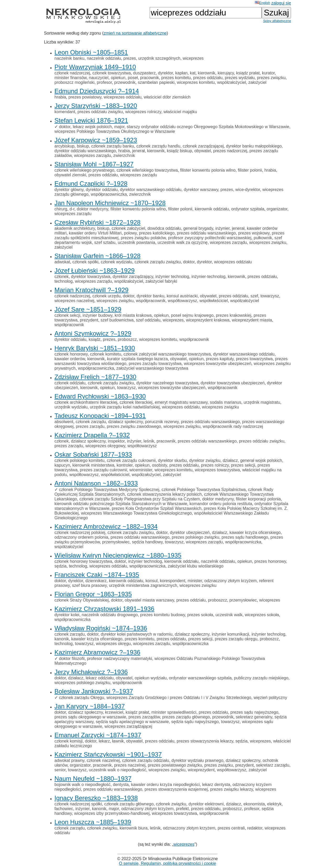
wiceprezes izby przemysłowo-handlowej (112, 813)
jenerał (138, 151)
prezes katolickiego (157, 233)
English (263, 3)
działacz (230, 460)
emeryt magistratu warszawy (181, 402)
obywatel (202, 151)
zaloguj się (281, 3)
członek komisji (69, 741)
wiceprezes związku (268, 242)
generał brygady (198, 228)
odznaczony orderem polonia (81, 537)
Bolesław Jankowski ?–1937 (94, 691)
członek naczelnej (103, 760)
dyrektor (166, 73)
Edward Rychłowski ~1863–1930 (100, 396)
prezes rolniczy (215, 465)
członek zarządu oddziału (146, 760)
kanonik (62, 639)
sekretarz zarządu (273, 765)
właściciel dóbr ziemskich (167, 97)
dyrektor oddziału (102, 190)
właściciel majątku (180, 112)
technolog (63, 281)
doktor (65, 127)
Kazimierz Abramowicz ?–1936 (97, 652)
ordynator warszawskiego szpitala (200, 678)
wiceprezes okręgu (113, 644)
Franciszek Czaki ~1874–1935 (97, 575)
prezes (130, 58)
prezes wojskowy (254, 233)
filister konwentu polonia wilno (208, 170)
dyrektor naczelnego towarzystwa (167, 383)
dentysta (121, 785)
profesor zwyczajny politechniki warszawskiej (210, 238)
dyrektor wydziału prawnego (197, 760)
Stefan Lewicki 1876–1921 (91, 120)
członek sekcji (67, 315)
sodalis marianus (226, 402)
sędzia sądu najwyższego (195, 722)
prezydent (89, 320)
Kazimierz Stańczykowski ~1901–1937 (108, 754)
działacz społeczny (125, 422)
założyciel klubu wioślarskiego (196, 566)
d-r (72, 209)
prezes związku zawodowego (134, 426)
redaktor (255, 828)
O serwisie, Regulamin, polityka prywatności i (168, 863)
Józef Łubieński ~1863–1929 (94, 271)
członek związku (171, 804)
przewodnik (125, 82)
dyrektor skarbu (172, 460)
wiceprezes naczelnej (74, 301)
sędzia (60, 566)
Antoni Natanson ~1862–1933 (96, 483)
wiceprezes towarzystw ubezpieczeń (217, 364)
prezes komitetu (176, 78)
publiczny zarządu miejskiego (261, 678)
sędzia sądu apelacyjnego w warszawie (132, 722)
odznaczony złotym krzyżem (231, 581)
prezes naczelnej (130, 765)
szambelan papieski (156, 82)
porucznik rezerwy (162, 422)
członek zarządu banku (113, 146)
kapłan (182, 73)
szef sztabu (105, 242)
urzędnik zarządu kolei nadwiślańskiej (125, 407)
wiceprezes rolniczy (143, 112)
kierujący (226, 73)
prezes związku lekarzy (231, 789)
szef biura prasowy (89, 585)
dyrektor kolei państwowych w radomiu (137, 634)
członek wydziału (116, 262)
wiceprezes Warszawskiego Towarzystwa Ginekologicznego (136, 513)
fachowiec (64, 809)
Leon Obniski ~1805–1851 (91, 52)
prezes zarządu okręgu (236, 639)
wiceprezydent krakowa (208, 320)
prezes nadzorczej (230, 151)
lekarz (104, 741)
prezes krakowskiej (234, 315)
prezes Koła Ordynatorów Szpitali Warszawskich (157, 508)
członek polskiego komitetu (79, 460)
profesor (104, 82)
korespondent (173, 581)
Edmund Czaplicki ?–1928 (91, 184)
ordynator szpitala (248, 209)
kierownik (207, 73)
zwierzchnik (124, 155)
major (119, 127)
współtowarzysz (182, 301)
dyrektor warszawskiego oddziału (151, 190)
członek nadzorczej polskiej (80, 533)
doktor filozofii (72, 659)
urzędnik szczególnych (159, 58)
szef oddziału (148, 320)
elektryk (274, 804)
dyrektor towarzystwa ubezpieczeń (233, 383)
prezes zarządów (144, 717)
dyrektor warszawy (201, 190)
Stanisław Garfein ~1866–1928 (97, 256)
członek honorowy (71, 354)
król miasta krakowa (133, 315)
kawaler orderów (70, 359)
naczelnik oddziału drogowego (110, 615)
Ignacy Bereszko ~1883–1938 (96, 798)
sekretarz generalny (254, 717)
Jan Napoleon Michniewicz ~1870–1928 (110, 203)
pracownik (149, 78)
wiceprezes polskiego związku (82, 683)
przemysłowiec (116, 542)
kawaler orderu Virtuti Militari (95, 233)
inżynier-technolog (208, 277)
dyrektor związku (205, 460)
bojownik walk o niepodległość (82, 785)
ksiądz (95, 339)
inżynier (222, 228)
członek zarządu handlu (158, 146)
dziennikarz (96, 581)
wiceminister (141, 470)
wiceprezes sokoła (262, 615)
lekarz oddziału (100, 678)
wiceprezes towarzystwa (217, 470)
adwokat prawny (69, 760)
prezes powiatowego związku (175, 765)
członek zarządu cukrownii (131, 460)
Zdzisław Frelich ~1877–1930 (95, 377)
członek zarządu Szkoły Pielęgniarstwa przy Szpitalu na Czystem (140, 499)
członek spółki (85, 262)
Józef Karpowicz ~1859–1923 (96, 140)
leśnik (149, 441)
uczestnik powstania (136, 242)
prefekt (182, 809)
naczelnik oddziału (104, 58)
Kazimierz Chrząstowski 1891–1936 (104, 609)
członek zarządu (91, 422)
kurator (268, 73)
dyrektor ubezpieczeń (190, 533)
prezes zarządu (90, 426)
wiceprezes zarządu (93, 155)
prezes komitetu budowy (162, 615)
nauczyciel (99, 78)
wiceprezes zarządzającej (128, 726)
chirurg (61, 209)
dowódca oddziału (164, 228)
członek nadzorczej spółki (78, 804)
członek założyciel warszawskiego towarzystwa (167, 354)
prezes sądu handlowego (245, 537)
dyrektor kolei (67, 615)
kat (193, 73)
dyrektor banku (150, 296)
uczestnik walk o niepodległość (118, 770)
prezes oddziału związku (100, 112)
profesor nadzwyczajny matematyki (119, 659)
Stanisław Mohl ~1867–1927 (94, 164)
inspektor (116, 441)
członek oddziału (70, 383)
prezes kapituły (220, 359)
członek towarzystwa (112, 73)
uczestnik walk (229, 615)
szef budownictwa (117, 320)
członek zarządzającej (203, 146)
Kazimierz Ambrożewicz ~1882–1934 (106, 526)
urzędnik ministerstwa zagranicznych (143, 585)
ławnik (118, 741)
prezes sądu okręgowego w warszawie (90, 717)
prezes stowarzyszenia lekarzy (205, 741)
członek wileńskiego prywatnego (84, 170)
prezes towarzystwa (254, 359)
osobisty (160, 465)
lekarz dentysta (216, 785)
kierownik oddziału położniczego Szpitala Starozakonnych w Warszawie (121, 504)
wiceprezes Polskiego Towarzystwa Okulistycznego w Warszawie (115, 131)
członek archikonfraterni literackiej (86, 402)
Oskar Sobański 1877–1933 (93, 454)
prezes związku (271, 78)
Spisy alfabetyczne (277, 21)
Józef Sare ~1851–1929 (88, 309)
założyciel (257, 82)
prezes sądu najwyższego (254, 712)
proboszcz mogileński (74, 82)
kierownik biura (134, 828)
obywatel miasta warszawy (149, 600)
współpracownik (151, 301)
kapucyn (62, 465)
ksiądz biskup (180, 151)
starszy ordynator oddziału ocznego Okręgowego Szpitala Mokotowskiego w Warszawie (208, 127)
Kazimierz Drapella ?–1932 (92, 435)
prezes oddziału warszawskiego (206, 233)
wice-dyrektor (248, 190)
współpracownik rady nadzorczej (233, 426)
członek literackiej (136, 402)
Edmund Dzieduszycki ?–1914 (97, 91)
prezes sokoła (200, 615)
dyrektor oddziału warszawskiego (85, 151)
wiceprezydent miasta (252, 320)
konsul (152, 581)
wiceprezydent (201, 770)
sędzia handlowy (147, 542)
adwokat (62, 262)
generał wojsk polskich (261, 460)
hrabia (60, 97)
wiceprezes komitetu (196, 82)
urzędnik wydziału (71, 407)
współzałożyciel (232, 82)
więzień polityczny (270, 698)
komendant (65, 112)
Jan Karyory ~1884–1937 (90, 706)
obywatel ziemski (70, 175)
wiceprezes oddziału (122, 97)
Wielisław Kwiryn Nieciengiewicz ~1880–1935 (118, 555)
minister (195, 581)
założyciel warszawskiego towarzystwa (152, 368)
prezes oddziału (208, 78)
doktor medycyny (92, 209)
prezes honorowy (270, 561)
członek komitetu (106, 354)
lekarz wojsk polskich (92, 127)
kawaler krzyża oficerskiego (255, 533)
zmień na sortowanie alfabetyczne (135, 33)
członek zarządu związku (158, 262)
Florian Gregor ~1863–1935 (93, 594)
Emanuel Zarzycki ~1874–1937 (98, 735)
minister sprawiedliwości (174, 712)
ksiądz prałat (248, 73)
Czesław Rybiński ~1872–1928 (97, 222)
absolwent (64, 422)
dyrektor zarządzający (133, 277)
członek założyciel (128, 228)
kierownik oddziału (212, 209)
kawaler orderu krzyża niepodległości (165, 785)
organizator (277, 209)
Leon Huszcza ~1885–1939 (93, 822)
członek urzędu (107, 296)
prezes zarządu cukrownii (104, 470)
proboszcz (127, 339)
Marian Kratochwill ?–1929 (91, 290)
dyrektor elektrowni (206, 804)
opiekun (118, 78)
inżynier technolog (172, 277)
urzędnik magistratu (262, 402)
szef (254, 296)
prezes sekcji (243, 465)
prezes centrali (231, 828)
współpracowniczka (109, 194)
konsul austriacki (182, 296)
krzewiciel (114, 712)
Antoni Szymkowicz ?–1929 (93, 333)
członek (62, 277)
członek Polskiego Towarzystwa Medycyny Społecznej (109, 490)
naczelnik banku (69, 58)
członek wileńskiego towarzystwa (147, 170)
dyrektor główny (69, 190)
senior (60, 770)
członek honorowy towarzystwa (83, 561)
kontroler (124, 465)
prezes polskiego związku (195, 537)
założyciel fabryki (161, 281)
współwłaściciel (214, 301)
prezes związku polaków (143, 238)
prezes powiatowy (85, 97)
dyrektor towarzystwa (91, 277)
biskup (83, 146)
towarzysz (270, 296)
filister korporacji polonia (258, 499)
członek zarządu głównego (129, 804)
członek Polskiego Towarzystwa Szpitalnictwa (204, 490)
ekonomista (254, 804)
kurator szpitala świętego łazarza (137, 359)
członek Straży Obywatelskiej (82, 600)
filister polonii (250, 170)
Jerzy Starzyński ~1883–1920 (96, 106)
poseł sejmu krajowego (192, 315)
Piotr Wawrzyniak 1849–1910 (95, 67)
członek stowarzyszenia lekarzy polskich (164, 494)
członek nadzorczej (72, 73)
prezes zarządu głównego (186, 717)
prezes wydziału (240, 78)
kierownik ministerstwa (93, 465)
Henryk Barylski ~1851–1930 (95, 348)
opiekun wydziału (151, 678)
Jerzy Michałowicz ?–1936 (91, 672)
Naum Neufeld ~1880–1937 (93, 779)
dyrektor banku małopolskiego (254, 146)
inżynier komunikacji (230, 634)
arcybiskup (64, 146)
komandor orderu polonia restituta (221, 504)
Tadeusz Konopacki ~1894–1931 (100, 416)
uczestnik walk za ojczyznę (183, 242)
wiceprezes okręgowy (105, 446)
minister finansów (71, 78)
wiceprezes (193, 58)
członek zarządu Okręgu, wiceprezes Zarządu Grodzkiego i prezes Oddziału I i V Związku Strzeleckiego (155, 698)
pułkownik (263, 238)
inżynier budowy (98, 315)
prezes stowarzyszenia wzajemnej (176, 789)
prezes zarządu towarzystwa (155, 364)
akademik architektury (75, 228)
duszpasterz (144, 73)
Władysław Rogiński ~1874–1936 (101, 628)
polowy (130, 233)
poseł (133, 78)
